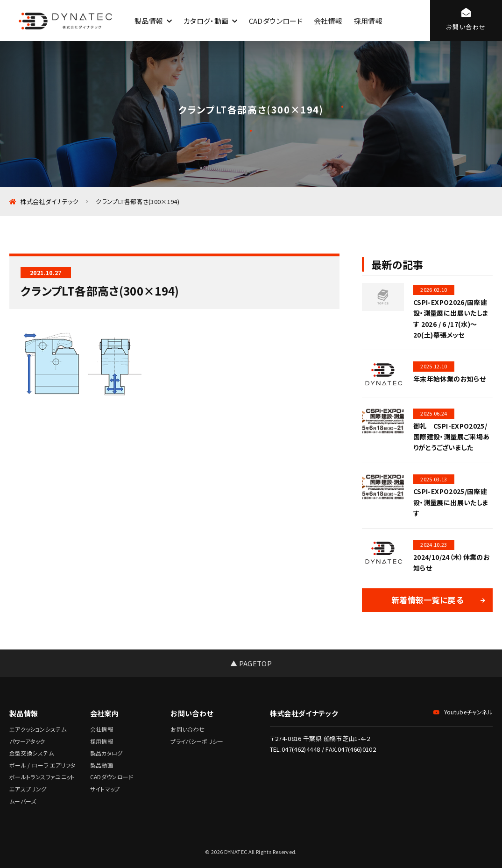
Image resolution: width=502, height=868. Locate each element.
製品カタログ (106, 753)
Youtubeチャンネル (463, 712)
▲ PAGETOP (251, 663)
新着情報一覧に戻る (427, 600)
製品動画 (102, 765)
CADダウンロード (276, 21)
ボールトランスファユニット (42, 777)
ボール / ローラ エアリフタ (42, 765)
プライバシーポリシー (197, 741)
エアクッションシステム (38, 729)
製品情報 (149, 21)
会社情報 (328, 21)
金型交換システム (32, 753)
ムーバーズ (23, 801)
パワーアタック (27, 741)
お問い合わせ (187, 729)
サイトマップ (105, 789)
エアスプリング (28, 789)
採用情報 (368, 21)
